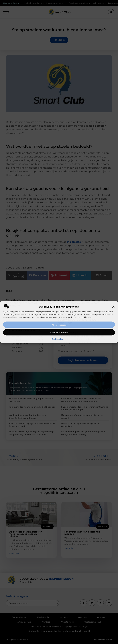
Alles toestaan (59, 325)
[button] (113, 307)
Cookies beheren (59, 333)
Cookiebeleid (57, 339)
